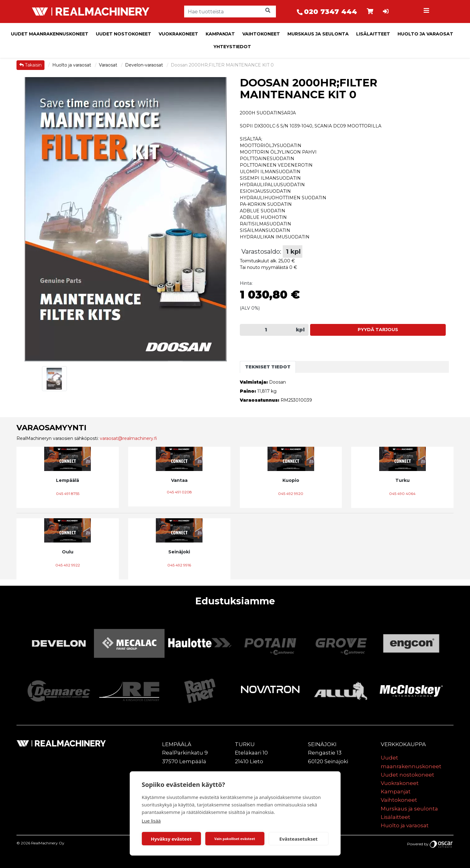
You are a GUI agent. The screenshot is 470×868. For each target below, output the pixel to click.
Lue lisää (151, 821)
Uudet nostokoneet (123, 34)
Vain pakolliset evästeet (235, 839)
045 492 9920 (291, 494)
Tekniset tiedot (268, 367)
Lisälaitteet (373, 34)
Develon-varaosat (145, 65)
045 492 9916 (179, 565)
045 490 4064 (402, 494)
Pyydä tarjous (378, 330)
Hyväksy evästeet (171, 839)
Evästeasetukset (298, 839)
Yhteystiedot (232, 47)
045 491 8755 (68, 494)
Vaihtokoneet (261, 34)
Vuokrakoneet (178, 34)
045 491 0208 (179, 492)
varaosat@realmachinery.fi (128, 438)
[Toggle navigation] (427, 12)
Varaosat (109, 65)
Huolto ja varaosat (425, 34)
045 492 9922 (68, 565)
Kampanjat (220, 34)
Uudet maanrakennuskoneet (50, 34)
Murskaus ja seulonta (318, 34)
